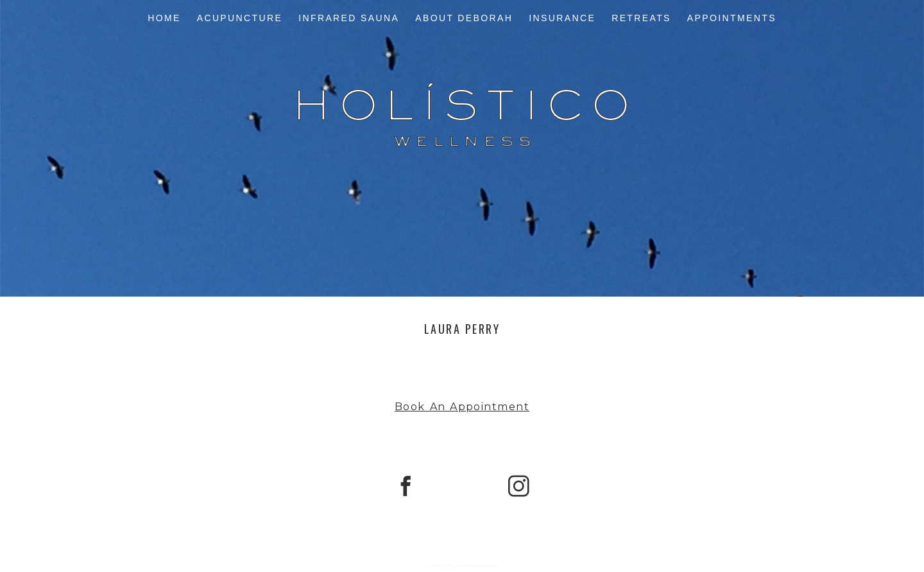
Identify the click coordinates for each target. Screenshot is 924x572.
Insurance (562, 18)
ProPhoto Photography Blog (466, 565)
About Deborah (464, 18)
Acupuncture (240, 18)
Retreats (641, 18)
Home (164, 18)
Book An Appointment (462, 407)
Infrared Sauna (349, 18)
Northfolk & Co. (491, 565)
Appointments (732, 18)
